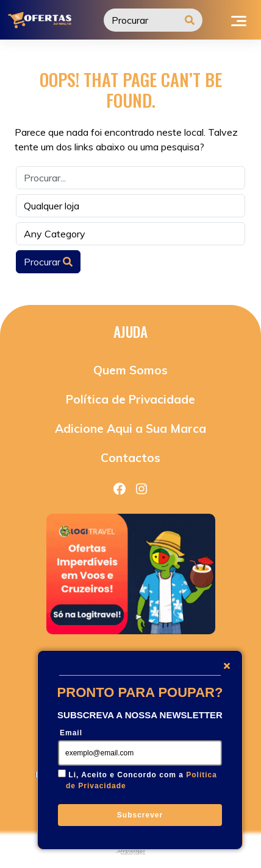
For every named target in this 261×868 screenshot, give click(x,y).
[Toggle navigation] (239, 19)
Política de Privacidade (130, 399)
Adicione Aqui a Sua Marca (130, 429)
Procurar (48, 262)
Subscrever (140, 815)
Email (71, 733)
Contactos (130, 458)
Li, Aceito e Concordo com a (141, 780)
